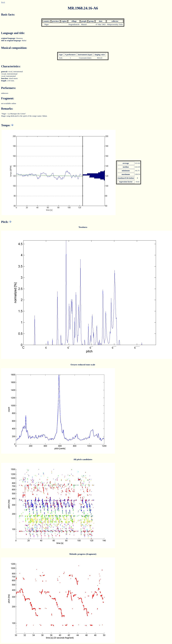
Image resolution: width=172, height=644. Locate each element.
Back (3, 2)
